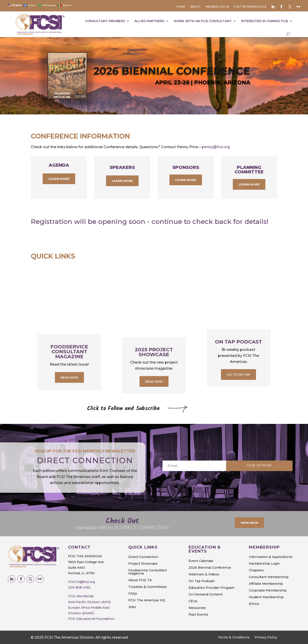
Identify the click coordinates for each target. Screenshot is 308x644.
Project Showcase (143, 564)
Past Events (198, 615)
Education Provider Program (211, 588)
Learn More (186, 180)
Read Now (69, 377)
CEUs (193, 601)
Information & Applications (271, 557)
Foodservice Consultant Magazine (69, 352)
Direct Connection (143, 557)
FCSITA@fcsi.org (81, 582)
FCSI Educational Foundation (91, 619)
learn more (59, 179)
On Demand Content (206, 595)
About (195, 7)
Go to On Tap (238, 375)
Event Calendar (201, 561)
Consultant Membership (269, 577)
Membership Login (264, 564)
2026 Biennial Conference (210, 568)
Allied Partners (149, 21)
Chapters (256, 570)
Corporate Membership (268, 591)
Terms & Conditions (234, 638)
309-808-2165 (79, 587)
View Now (249, 523)
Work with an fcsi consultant (203, 21)
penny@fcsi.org (216, 147)
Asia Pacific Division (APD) (89, 602)
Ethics (254, 604)
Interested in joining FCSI (265, 21)
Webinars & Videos (204, 575)
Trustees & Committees (148, 587)
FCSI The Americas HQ (250, 7)
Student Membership (266, 597)
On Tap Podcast (238, 342)
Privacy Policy (266, 638)
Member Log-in (217, 7)
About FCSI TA (140, 580)
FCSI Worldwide (81, 596)
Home (181, 7)
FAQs (133, 594)
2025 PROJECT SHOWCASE (154, 352)
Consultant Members (105, 21)
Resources (197, 608)
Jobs (132, 607)
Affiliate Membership (266, 584)
